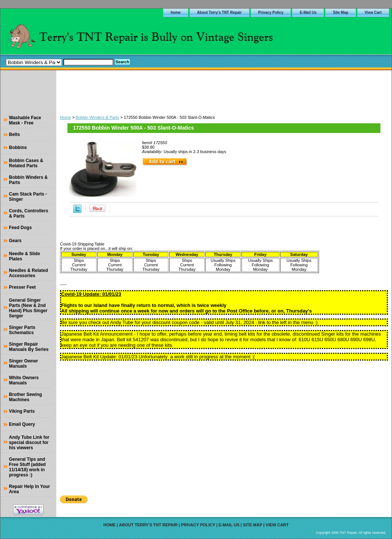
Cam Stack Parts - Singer (28, 197)
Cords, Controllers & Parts (29, 213)
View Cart (373, 12)
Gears (15, 241)
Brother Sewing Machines (26, 397)
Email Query (22, 424)
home (176, 12)
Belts (14, 134)
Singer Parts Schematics (22, 330)
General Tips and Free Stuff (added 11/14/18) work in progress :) (27, 467)
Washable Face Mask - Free (25, 120)
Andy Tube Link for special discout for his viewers (29, 443)
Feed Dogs (20, 228)
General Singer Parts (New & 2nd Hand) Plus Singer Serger (28, 308)
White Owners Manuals (24, 380)
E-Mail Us (308, 12)
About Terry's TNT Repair (219, 12)
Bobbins (18, 148)
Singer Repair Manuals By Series (29, 347)
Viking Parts (22, 411)
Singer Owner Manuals (23, 364)
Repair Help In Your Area (29, 489)
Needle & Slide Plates (24, 256)
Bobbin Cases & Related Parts (26, 163)
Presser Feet (22, 287)
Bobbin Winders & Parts (97, 117)
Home (65, 117)
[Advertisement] (224, 91)
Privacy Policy (271, 12)
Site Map (340, 12)
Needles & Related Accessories (29, 273)
